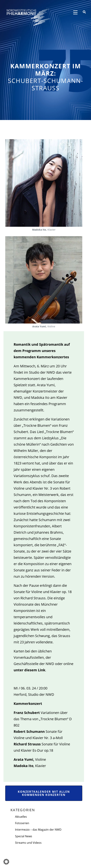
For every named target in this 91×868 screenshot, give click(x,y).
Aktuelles (21, 817)
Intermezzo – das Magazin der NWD (38, 830)
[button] (6, 862)
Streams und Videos (28, 843)
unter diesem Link (29, 670)
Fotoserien (22, 823)
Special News (24, 836)
